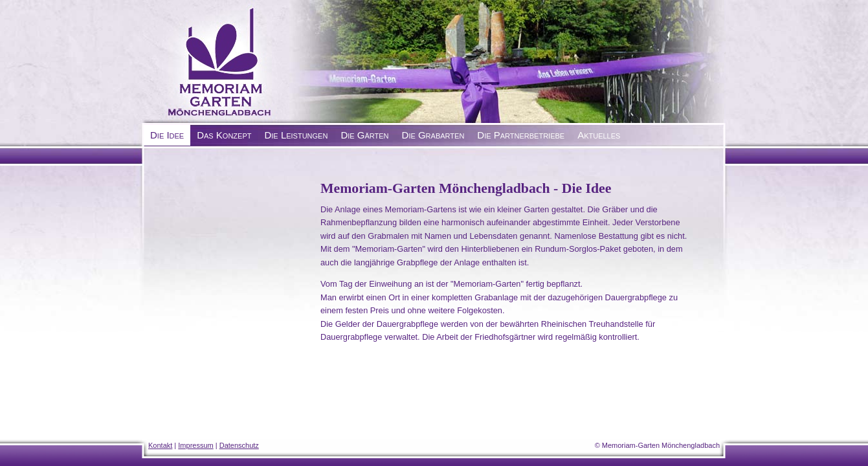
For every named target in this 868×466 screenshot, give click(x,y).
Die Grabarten (433, 135)
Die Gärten (364, 135)
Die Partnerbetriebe (521, 135)
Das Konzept (224, 135)
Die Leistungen (296, 135)
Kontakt (160, 445)
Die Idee (167, 135)
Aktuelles (599, 135)
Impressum (195, 445)
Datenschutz (239, 445)
